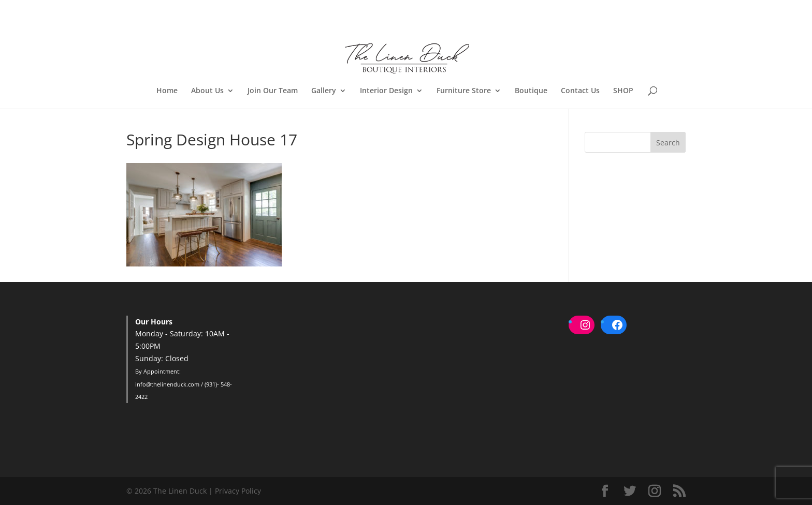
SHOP (623, 91)
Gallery (324, 91)
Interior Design (386, 91)
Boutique (531, 91)
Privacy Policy (238, 491)
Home (167, 91)
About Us (207, 91)
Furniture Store (464, 91)
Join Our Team (273, 91)
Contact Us (580, 91)
